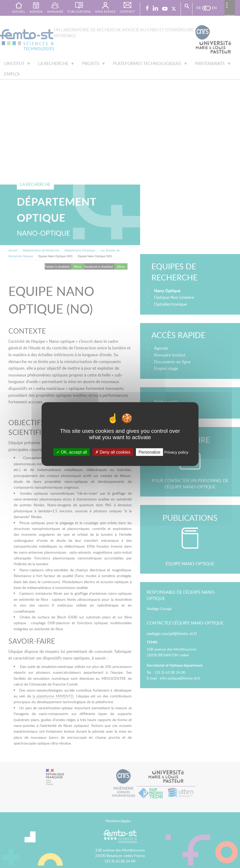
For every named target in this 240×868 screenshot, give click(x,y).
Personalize (150, 452)
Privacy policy (176, 452)
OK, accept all (72, 452)
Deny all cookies (113, 452)
